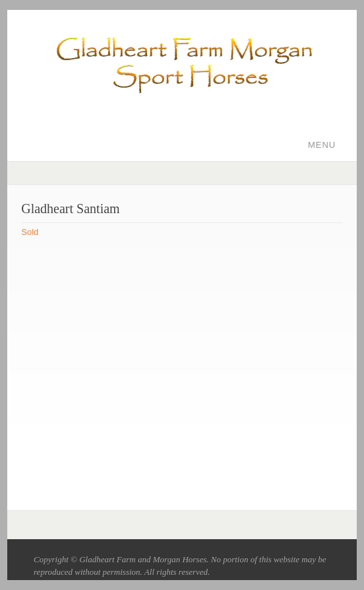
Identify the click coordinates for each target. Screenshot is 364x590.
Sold (30, 232)
